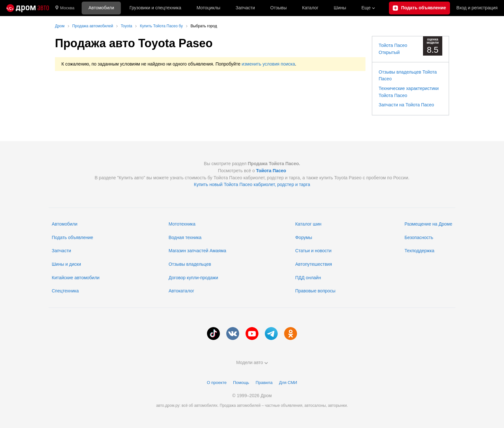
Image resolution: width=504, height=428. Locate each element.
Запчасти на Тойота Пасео (406, 105)
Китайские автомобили (76, 278)
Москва (65, 8)
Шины (340, 8)
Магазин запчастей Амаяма (197, 251)
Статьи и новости (313, 251)
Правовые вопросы (315, 291)
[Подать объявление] (419, 8)
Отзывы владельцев (190, 264)
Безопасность (419, 237)
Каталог (310, 8)
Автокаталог (181, 291)
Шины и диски (66, 264)
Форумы (304, 237)
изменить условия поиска (268, 64)
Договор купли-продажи (193, 278)
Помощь (241, 383)
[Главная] (28, 8)
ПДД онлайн (308, 278)
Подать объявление (72, 237)
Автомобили (101, 8)
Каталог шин (308, 224)
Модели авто (252, 362)
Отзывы (279, 8)
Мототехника (182, 224)
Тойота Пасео (271, 171)
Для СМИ (288, 383)
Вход (477, 8)
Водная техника (185, 237)
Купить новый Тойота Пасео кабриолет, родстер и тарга (252, 184)
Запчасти (245, 8)
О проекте (217, 383)
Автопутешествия (313, 264)
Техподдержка (419, 251)
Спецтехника (65, 291)
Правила (264, 383)
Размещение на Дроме (428, 224)
